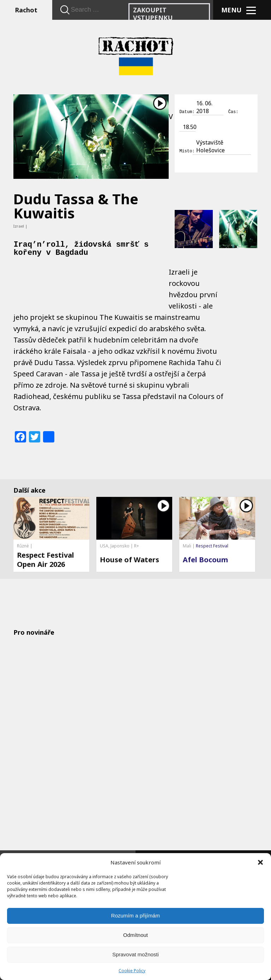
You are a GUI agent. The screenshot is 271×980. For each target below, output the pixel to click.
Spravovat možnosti (135, 954)
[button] (260, 862)
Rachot (26, 10)
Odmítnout (135, 935)
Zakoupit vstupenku (153, 14)
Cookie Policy (132, 971)
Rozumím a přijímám (135, 916)
